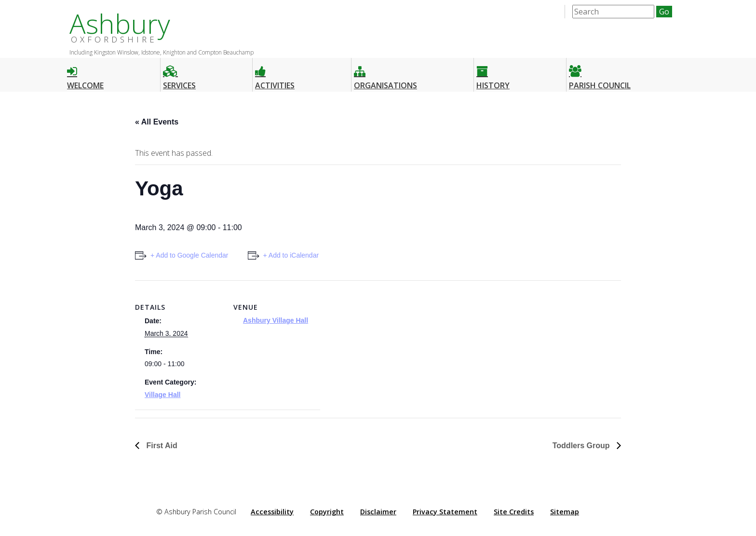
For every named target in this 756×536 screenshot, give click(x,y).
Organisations (385, 74)
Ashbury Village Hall (276, 320)
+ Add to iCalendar (291, 255)
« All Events (157, 122)
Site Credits (514, 512)
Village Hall (162, 395)
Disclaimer (378, 512)
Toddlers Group (582, 446)
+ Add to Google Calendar (189, 255)
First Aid (161, 446)
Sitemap (565, 512)
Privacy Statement (445, 512)
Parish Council (600, 74)
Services (179, 74)
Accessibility (272, 512)
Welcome (85, 74)
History (493, 74)
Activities (275, 74)
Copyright (327, 512)
